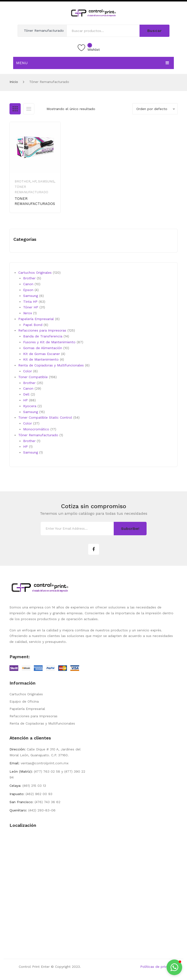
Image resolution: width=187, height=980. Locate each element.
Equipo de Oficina (24, 701)
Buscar (155, 31)
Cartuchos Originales (26, 694)
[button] (174, 967)
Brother (23, 181)
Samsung (46, 181)
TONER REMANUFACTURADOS (35, 201)
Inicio (14, 82)
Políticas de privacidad (159, 967)
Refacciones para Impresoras (33, 716)
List (29, 109)
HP (34, 181)
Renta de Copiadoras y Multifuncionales (42, 723)
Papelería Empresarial (27, 709)
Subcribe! (130, 529)
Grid (15, 109)
